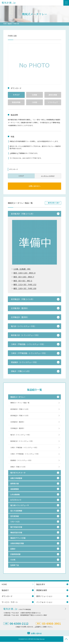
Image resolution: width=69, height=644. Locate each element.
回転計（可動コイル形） (18, 469)
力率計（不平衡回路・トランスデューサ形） (25, 456)
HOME (5, 24)
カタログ (16, 95)
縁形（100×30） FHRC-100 (25, 289)
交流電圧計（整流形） (18, 430)
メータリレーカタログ (48, 176)
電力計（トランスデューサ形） (21, 436)
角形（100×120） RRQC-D (24, 273)
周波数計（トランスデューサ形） (21, 462)
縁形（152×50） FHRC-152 (25, 285)
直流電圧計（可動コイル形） (20, 417)
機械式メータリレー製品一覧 (20, 404)
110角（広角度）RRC (22, 269)
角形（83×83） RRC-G (23, 281)
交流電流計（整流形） (18, 423)
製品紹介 (10, 24)
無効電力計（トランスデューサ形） (22, 443)
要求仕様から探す (54, 203)
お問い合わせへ (34, 186)
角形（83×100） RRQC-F (24, 277)
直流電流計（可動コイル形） (20, 410)
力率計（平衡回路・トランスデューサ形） (24, 449)
